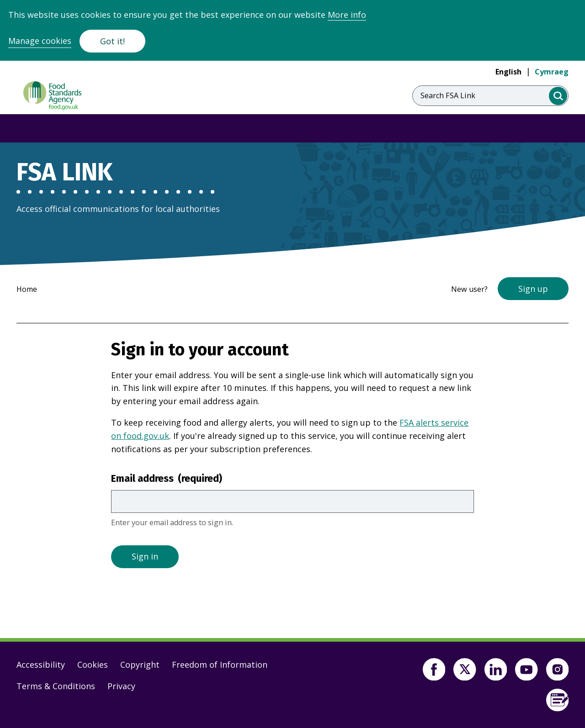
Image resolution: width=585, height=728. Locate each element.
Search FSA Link (448, 95)
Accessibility (41, 665)
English (508, 72)
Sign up (533, 289)
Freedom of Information (220, 665)
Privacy (121, 686)
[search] (558, 96)
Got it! (112, 41)
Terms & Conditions (56, 686)
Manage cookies (40, 41)
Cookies (93, 665)
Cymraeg (552, 72)
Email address (167, 479)
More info (347, 15)
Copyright (140, 665)
